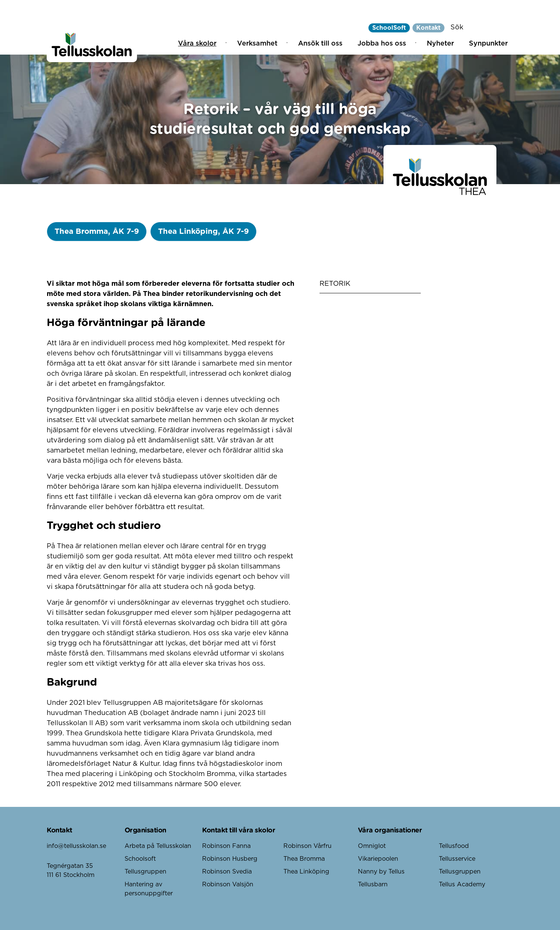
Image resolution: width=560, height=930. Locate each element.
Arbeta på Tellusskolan (158, 846)
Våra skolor (197, 44)
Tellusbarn (373, 884)
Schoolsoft (140, 859)
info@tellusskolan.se (76, 846)
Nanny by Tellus (381, 872)
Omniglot (372, 846)
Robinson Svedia (227, 872)
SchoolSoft (389, 28)
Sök (457, 27)
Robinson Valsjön (228, 884)
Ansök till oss (320, 44)
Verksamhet (257, 44)
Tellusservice (457, 859)
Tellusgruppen (145, 872)
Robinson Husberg (230, 859)
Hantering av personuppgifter (149, 889)
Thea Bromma (304, 859)
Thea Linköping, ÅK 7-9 (203, 232)
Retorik (335, 284)
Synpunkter (488, 44)
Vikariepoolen (378, 859)
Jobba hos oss (382, 44)
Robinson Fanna (226, 846)
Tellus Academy (462, 884)
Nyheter (440, 44)
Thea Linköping (306, 872)
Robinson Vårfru (307, 846)
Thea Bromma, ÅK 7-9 (97, 232)
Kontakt (428, 28)
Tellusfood (454, 846)
